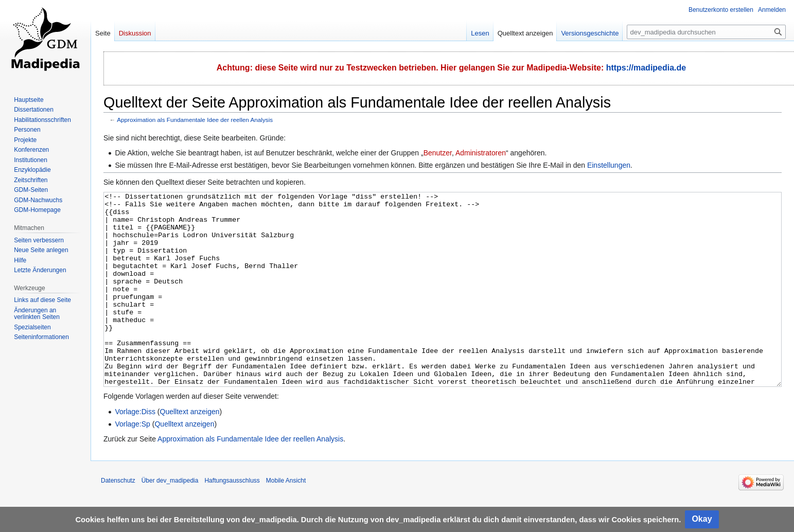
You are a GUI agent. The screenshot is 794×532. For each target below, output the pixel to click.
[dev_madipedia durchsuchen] (706, 32)
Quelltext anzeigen (190, 450)
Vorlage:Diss (135, 450)
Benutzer (438, 153)
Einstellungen (609, 165)
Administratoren (481, 153)
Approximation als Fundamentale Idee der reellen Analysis (195, 120)
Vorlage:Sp (133, 463)
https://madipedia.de (646, 68)
